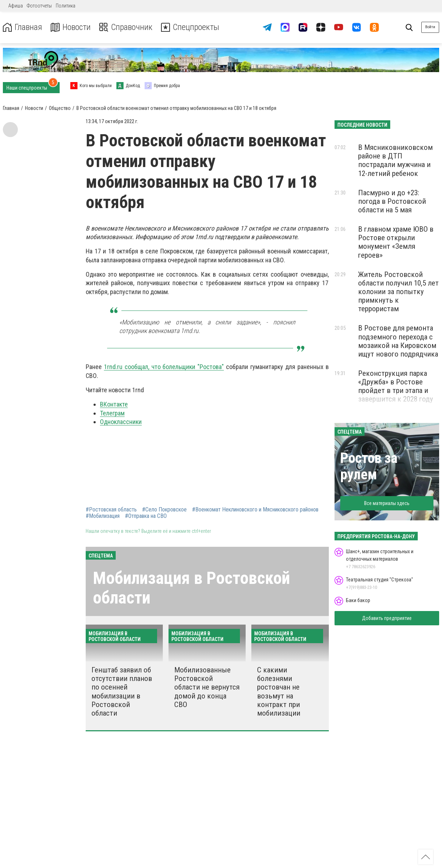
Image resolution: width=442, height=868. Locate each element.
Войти (430, 27)
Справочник (126, 27)
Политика (66, 6)
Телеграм (112, 413)
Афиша (16, 6)
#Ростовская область (111, 510)
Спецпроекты (191, 27)
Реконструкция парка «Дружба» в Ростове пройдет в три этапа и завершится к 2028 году (396, 386)
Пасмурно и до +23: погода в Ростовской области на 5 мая (392, 201)
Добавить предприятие (387, 618)
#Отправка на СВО (146, 516)
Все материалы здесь (387, 503)
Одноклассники (121, 422)
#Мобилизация (103, 516)
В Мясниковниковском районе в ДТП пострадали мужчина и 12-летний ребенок (395, 160)
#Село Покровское (164, 510)
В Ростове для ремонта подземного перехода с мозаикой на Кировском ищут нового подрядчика (398, 341)
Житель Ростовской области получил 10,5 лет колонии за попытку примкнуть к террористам (398, 292)
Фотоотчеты (39, 6)
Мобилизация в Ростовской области (191, 588)
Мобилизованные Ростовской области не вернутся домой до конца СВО (207, 687)
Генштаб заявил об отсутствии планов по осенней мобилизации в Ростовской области (122, 692)
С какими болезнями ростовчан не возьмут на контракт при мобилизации (279, 692)
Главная (22, 27)
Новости (71, 27)
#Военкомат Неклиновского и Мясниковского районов (255, 510)
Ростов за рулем (369, 466)
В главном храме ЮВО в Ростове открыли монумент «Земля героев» (396, 242)
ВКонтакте (114, 404)
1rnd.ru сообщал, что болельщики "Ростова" (164, 367)
